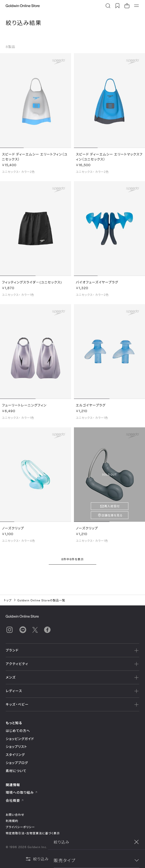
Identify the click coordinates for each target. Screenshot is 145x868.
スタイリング (15, 755)
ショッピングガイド (20, 739)
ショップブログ (17, 763)
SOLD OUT (109, 475)
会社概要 (15, 800)
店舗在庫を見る (112, 516)
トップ (8, 600)
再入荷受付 (112, 507)
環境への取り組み (22, 792)
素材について (16, 771)
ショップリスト (16, 747)
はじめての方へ (18, 731)
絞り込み (37, 859)
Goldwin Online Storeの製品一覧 (41, 600)
